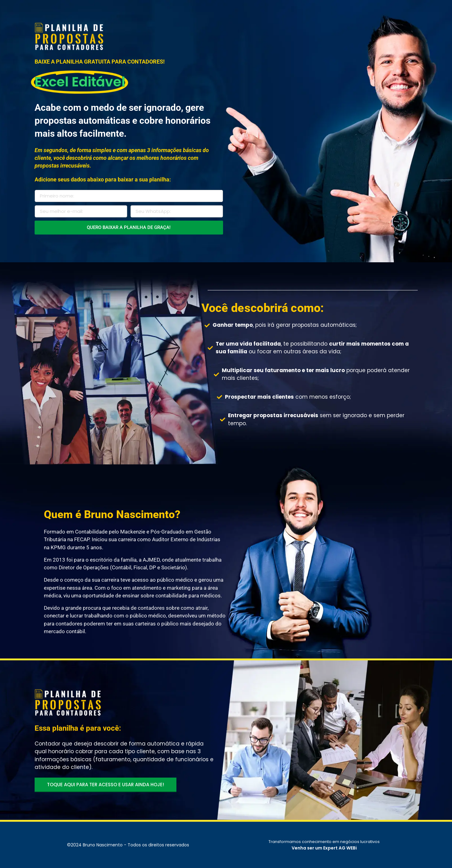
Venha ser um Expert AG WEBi (324, 848)
